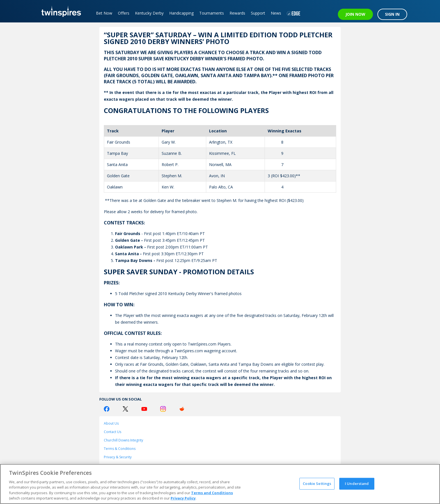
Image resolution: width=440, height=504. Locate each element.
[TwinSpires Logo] (59, 11)
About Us (111, 423)
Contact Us (113, 432)
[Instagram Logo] (163, 409)
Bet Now (104, 13)
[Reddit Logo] (182, 409)
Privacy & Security (118, 457)
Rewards (237, 13)
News (276, 13)
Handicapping (181, 13)
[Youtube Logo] (144, 409)
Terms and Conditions (212, 493)
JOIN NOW (355, 14)
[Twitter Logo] (125, 409)
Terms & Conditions (120, 449)
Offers (124, 13)
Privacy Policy (183, 498)
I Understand (357, 484)
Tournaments (212, 13)
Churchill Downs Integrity (123, 440)
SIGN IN (392, 14)
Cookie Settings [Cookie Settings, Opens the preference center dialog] (317, 484)
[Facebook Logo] (107, 409)
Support (258, 13)
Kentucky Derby (149, 13)
